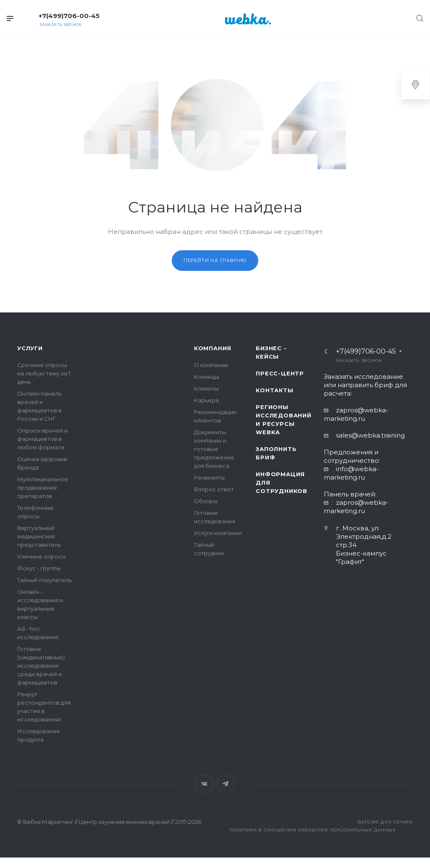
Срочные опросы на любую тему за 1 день (44, 373)
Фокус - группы (39, 568)
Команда (207, 377)
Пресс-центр (280, 373)
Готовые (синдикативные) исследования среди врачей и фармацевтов (41, 666)
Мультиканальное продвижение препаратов (43, 488)
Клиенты (206, 388)
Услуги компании (218, 533)
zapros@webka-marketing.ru (356, 414)
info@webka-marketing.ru (351, 473)
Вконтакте (204, 784)
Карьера (206, 400)
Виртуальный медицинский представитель (39, 536)
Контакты (274, 390)
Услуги (30, 348)
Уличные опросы (42, 556)
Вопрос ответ (214, 489)
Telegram (226, 784)
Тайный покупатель (45, 580)
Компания (213, 348)
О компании (211, 365)
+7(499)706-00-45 (69, 16)
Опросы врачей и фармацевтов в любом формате (42, 439)
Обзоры (206, 501)
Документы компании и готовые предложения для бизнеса (214, 449)
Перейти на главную (215, 260)
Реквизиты (209, 477)
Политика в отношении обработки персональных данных (313, 830)
